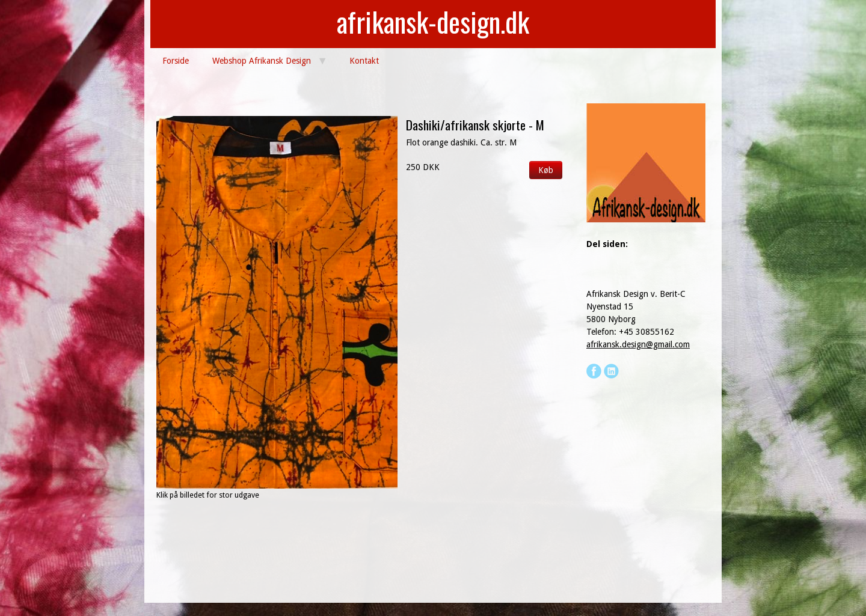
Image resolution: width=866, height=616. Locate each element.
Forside (176, 61)
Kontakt (364, 61)
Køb (546, 170)
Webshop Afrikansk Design (262, 61)
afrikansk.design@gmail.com (638, 344)
